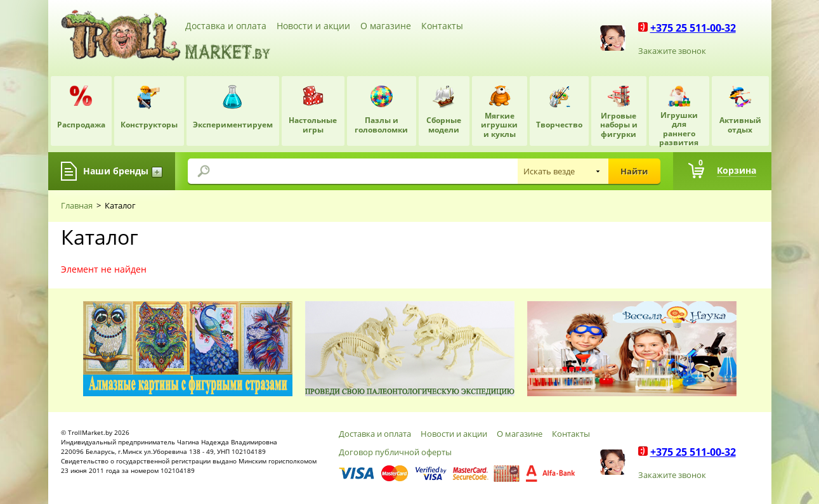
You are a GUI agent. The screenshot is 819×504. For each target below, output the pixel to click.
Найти (634, 171)
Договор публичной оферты (395, 452)
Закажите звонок (672, 51)
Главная (77, 205)
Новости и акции (313, 26)
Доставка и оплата (226, 26)
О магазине (386, 26)
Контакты (442, 26)
